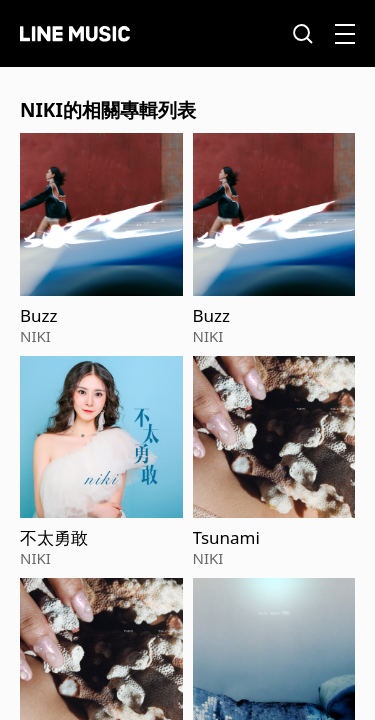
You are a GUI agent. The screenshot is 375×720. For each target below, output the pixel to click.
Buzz (39, 316)
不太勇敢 (54, 538)
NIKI (35, 336)
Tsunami (226, 538)
